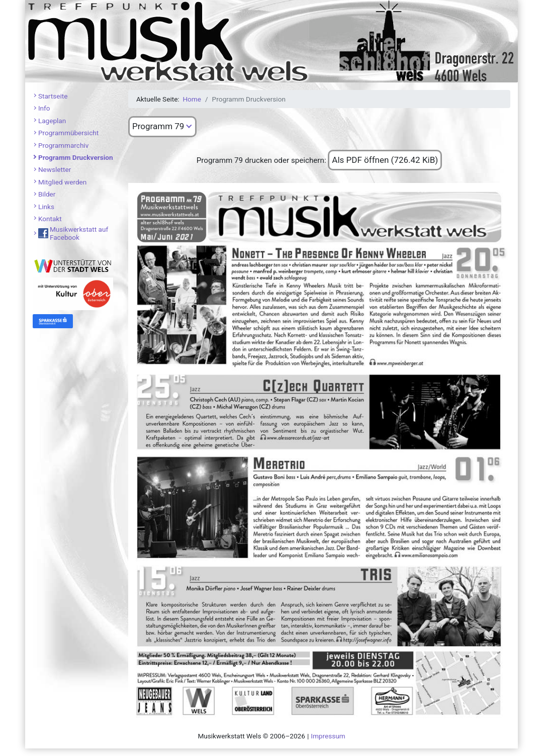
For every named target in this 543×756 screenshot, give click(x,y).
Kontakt (50, 219)
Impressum (328, 736)
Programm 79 (158, 126)
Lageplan (52, 121)
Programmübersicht (68, 133)
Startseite (53, 96)
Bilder (47, 194)
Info (44, 108)
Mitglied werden (62, 182)
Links (46, 207)
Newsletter (55, 169)
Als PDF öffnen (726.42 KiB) (385, 160)
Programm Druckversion (76, 157)
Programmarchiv (63, 145)
